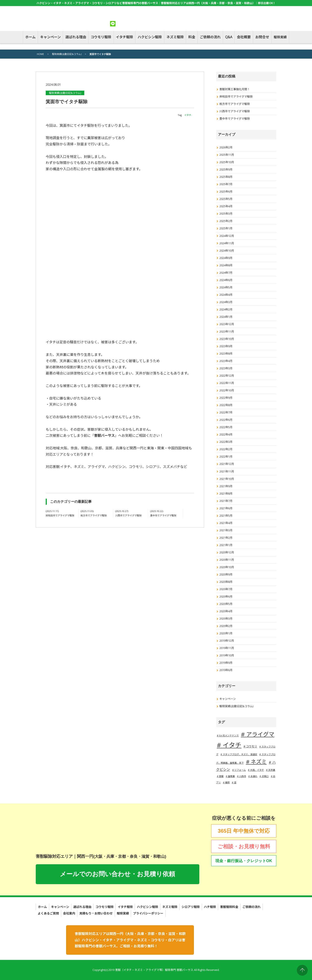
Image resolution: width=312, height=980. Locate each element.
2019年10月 (227, 655)
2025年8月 (226, 177)
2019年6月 (226, 670)
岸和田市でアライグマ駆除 (236, 96)
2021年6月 (226, 508)
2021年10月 (227, 479)
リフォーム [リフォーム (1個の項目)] (240, 770)
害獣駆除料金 (229, 907)
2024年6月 (226, 280)
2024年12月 (227, 236)
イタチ (188, 115)
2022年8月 (226, 405)
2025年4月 (226, 206)
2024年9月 (226, 258)
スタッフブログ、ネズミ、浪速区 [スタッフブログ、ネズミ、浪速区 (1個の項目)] (240, 754)
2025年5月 (226, 199)
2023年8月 (226, 353)
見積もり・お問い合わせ (96, 913)
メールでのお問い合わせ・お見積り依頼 (117, 874)
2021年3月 (226, 530)
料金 (192, 37)
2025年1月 (226, 228)
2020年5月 (226, 604)
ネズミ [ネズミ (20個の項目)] (259, 762)
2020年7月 (226, 589)
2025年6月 (226, 191)
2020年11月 (227, 560)
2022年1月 (226, 456)
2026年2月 (226, 147)
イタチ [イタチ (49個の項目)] (232, 745)
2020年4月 (226, 611)
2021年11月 (227, 471)
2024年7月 (226, 273)
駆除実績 (280, 37)
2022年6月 (226, 420)
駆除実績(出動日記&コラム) (67, 54)
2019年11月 (227, 648)
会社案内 (69, 913)
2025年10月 (227, 162)
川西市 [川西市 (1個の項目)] (243, 776)
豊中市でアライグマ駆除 (235, 119)
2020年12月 (227, 552)
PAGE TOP (302, 970)
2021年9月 (226, 486)
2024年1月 (226, 317)
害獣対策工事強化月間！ (235, 89)
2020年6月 (226, 596)
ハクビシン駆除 (150, 37)
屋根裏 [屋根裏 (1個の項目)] (231, 776)
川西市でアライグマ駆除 (235, 111)
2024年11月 (227, 243)
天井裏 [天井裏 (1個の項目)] (272, 770)
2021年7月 (226, 501)
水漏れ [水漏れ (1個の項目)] (254, 776)
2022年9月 (226, 398)
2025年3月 (226, 214)
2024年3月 (226, 302)
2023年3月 (226, 368)
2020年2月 (226, 626)
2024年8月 (226, 265)
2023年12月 (227, 324)
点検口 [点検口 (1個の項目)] (265, 776)
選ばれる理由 (76, 37)
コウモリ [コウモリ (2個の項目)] (252, 746)
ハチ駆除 (210, 907)
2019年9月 (226, 663)
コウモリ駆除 (101, 37)
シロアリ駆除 (191, 907)
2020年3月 (226, 619)
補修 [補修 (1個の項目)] (227, 782)
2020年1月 (226, 633)
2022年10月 (227, 390)
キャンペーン (50, 37)
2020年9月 (226, 574)
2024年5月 (226, 287)
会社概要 (244, 37)
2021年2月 (226, 538)
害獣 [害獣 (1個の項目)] (221, 776)
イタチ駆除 (124, 37)
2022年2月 (226, 449)
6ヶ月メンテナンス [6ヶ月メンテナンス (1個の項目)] (229, 736)
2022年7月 (226, 412)
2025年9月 (226, 169)
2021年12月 (227, 464)
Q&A (229, 37)
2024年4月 (226, 295)
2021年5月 (226, 516)
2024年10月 (227, 251)
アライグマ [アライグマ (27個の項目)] (260, 734)
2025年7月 (226, 184)
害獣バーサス (104, 435)
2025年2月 (226, 221)
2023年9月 (226, 346)
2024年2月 (226, 309)
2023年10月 (227, 339)
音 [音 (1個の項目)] (235, 782)
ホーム (31, 37)
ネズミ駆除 (175, 37)
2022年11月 (227, 383)
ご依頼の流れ (210, 37)
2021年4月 (226, 523)
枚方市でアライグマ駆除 (235, 104)
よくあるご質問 (48, 913)
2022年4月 (226, 434)
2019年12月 (227, 641)
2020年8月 (226, 582)
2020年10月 (227, 567)
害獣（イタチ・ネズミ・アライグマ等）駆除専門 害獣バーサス (154, 970)
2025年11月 (227, 155)
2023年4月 (226, 361)
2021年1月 (226, 545)
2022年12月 (227, 376)
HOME (40, 54)
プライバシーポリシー (148, 913)
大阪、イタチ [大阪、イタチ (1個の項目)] (257, 770)
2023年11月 (227, 331)
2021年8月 (226, 493)
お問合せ (262, 37)
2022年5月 (226, 427)
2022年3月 (226, 442)
